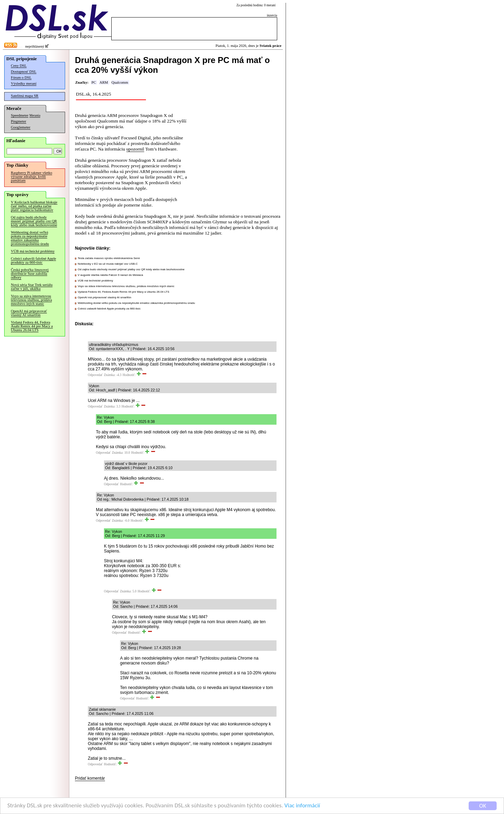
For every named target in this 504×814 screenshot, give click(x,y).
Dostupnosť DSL (24, 72)
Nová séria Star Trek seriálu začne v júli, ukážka (32, 287)
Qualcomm (120, 82)
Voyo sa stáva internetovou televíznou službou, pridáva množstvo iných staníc (31, 300)
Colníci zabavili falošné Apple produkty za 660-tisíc (33, 260)
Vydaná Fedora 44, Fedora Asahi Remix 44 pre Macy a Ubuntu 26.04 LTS (32, 326)
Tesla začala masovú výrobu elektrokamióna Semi (109, 258)
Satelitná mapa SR (25, 96)
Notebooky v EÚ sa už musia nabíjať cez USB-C (108, 264)
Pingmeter (19, 121)
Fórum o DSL (21, 78)
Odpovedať (95, 375)
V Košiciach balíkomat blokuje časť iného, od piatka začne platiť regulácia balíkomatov (34, 206)
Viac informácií (302, 806)
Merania (35, 116)
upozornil (135, 149)
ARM (104, 82)
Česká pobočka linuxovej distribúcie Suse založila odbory (30, 274)
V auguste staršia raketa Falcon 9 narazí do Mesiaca (110, 275)
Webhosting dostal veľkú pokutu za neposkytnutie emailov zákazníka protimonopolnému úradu (30, 238)
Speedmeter (20, 115)
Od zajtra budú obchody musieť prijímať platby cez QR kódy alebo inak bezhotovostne (34, 221)
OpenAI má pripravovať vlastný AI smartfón (29, 313)
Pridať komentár (90, 778)
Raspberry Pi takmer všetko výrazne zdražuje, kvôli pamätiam (31, 177)
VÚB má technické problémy (33, 251)
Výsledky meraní (24, 84)
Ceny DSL (19, 66)
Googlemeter (21, 127)
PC (94, 82)
